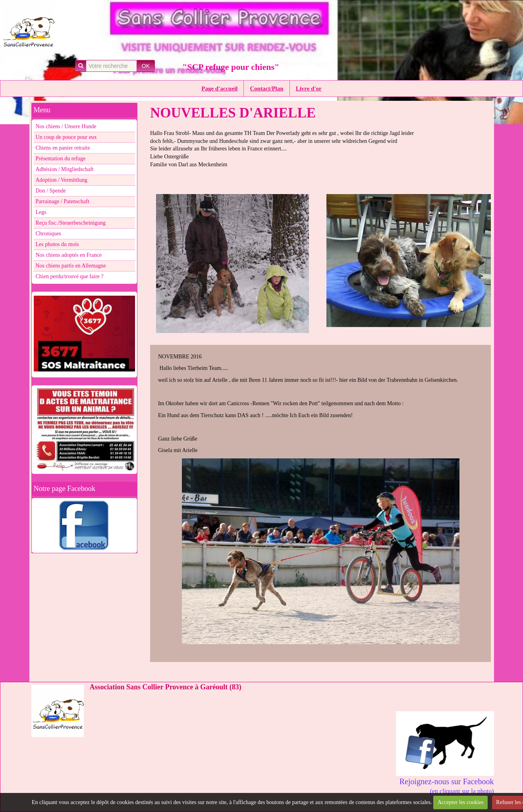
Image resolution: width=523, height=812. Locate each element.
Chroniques (49, 234)
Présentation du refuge (61, 159)
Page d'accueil (219, 89)
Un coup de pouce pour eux (66, 137)
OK (146, 66)
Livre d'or (309, 89)
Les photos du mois (57, 244)
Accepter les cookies (461, 802)
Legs (41, 212)
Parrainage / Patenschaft (63, 201)
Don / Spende (51, 191)
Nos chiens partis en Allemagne (71, 266)
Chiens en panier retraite (63, 148)
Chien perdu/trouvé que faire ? (70, 276)
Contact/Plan (266, 89)
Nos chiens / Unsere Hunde (66, 126)
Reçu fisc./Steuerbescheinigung (71, 223)
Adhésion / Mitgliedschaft (65, 169)
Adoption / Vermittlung (62, 180)
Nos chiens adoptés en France (69, 255)
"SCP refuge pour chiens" (231, 67)
